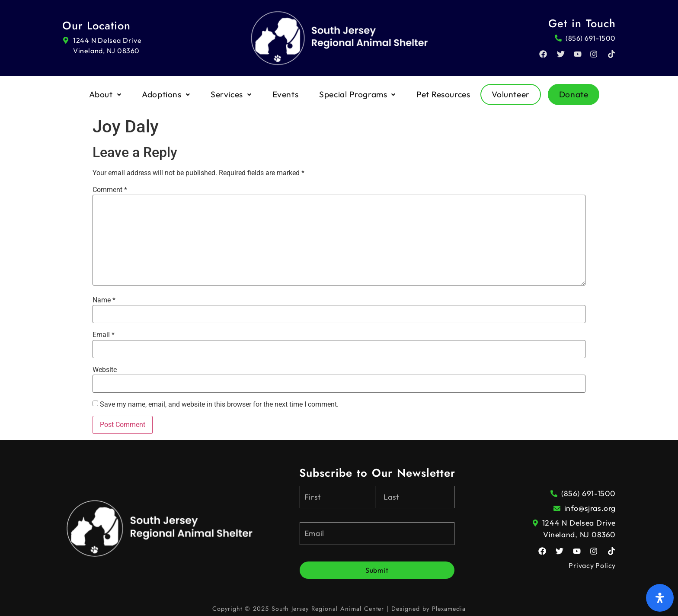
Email (104, 335)
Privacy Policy (592, 565)
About (105, 94)
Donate (574, 94)
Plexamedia (449, 609)
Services (231, 94)
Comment (110, 190)
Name (104, 300)
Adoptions (166, 94)
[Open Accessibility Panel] (660, 598)
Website (105, 370)
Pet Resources (443, 94)
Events (286, 94)
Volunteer (510, 94)
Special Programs (357, 94)
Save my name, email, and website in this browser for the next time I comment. (219, 404)
